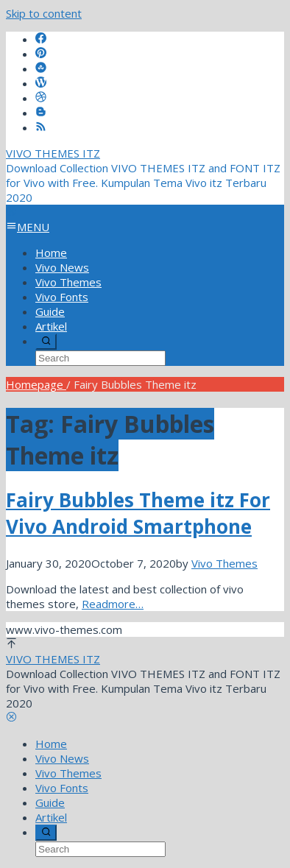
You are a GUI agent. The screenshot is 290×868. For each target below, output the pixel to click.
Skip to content (44, 13)
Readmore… (113, 604)
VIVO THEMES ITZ (53, 153)
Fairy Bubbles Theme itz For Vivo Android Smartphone (138, 513)
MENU (28, 227)
